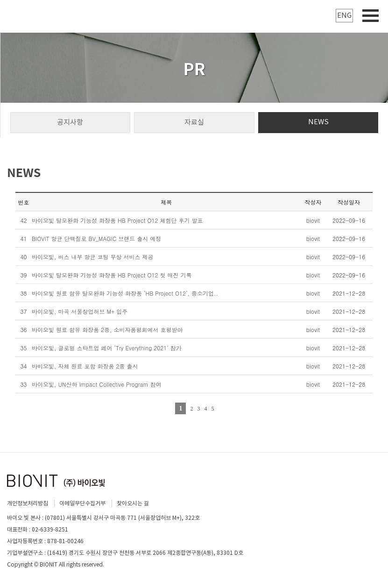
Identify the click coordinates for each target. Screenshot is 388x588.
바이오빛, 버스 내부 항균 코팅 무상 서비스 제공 (93, 257)
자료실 (194, 122)
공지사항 (70, 122)
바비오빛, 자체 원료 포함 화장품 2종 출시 (85, 366)
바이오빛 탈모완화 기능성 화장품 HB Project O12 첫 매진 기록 (112, 275)
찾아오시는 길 (133, 503)
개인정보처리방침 (28, 503)
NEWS (318, 122)
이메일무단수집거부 (82, 503)
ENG (344, 15)
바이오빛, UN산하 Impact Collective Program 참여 (97, 384)
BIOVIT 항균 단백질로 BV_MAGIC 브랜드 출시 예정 (96, 238)
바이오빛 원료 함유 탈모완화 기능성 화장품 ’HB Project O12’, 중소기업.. (125, 293)
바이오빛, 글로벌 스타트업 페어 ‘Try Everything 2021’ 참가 (107, 348)
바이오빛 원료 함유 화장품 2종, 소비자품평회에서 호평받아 (107, 329)
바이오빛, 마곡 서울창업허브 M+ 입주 (80, 311)
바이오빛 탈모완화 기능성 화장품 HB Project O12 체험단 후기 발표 (117, 220)
